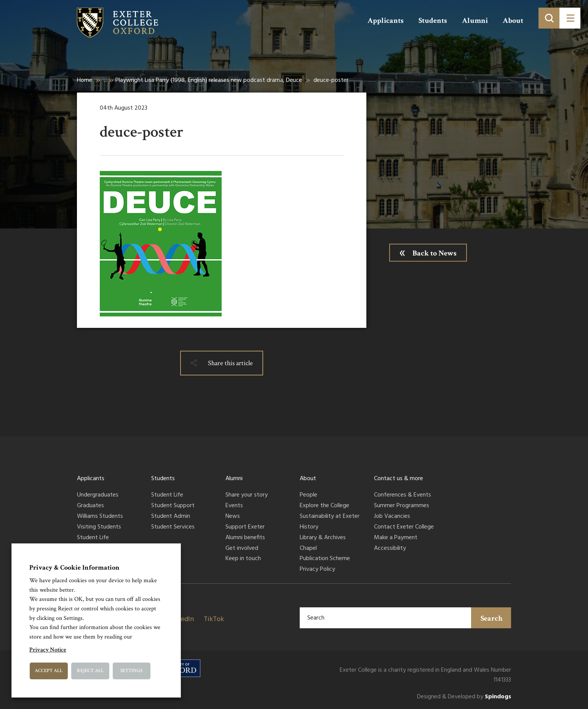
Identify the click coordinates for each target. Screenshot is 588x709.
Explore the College (324, 506)
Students (433, 21)
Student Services (173, 527)
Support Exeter (245, 527)
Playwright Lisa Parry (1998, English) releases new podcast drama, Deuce (209, 80)
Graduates (90, 506)
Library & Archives (323, 538)
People (308, 495)
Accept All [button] (49, 671)
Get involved (242, 549)
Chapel (308, 549)
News (233, 517)
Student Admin (171, 517)
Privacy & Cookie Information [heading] (74, 568)
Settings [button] (131, 671)
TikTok (214, 619)
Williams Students (100, 517)
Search (492, 618)
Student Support (173, 506)
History (309, 527)
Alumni (475, 21)
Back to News (435, 253)
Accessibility (390, 549)
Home (85, 80)
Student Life (93, 538)
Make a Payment (396, 538)
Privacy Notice (48, 650)
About (513, 21)
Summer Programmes (402, 506)
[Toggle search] (549, 18)
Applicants (386, 21)
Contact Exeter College (404, 527)
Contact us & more (399, 479)
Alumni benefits (245, 538)
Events (234, 506)
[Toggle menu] (570, 18)
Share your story (247, 495)
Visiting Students (99, 527)
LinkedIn (181, 619)
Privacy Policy (317, 570)
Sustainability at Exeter (330, 517)
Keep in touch (243, 559)
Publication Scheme (325, 559)
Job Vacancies (392, 517)
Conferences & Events (403, 495)
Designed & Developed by (464, 697)
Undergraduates (98, 495)
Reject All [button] (90, 671)
